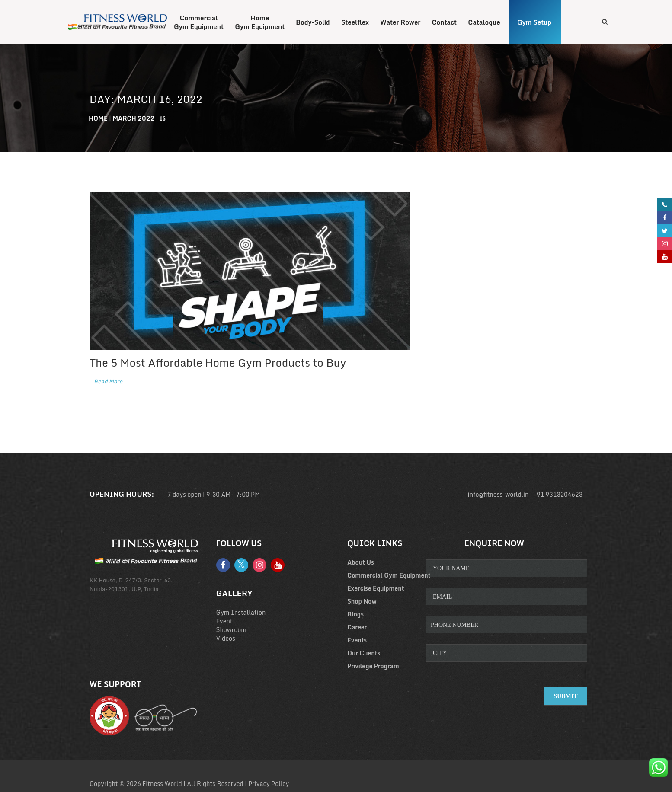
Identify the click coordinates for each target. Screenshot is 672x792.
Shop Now (362, 601)
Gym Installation (241, 612)
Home (98, 118)
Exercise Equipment (376, 588)
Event (224, 621)
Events (357, 640)
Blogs (355, 614)
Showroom (232, 630)
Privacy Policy (269, 784)
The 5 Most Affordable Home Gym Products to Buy (218, 362)
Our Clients (364, 653)
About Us (361, 562)
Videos (226, 638)
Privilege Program (373, 666)
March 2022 (133, 118)
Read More (108, 381)
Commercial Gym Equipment (389, 575)
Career (357, 627)
